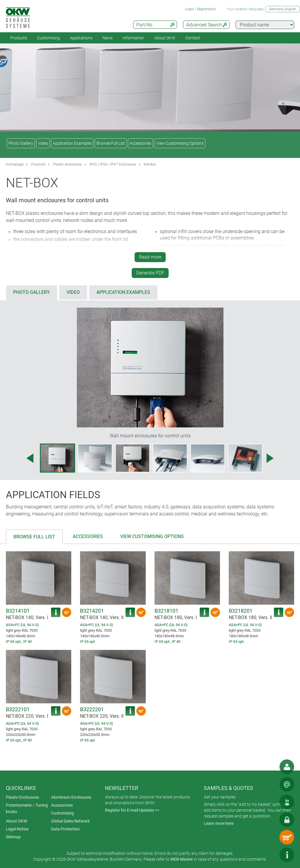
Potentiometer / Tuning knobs (27, 808)
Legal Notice (17, 829)
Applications (81, 38)
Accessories (140, 143)
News (107, 38)
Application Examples (72, 143)
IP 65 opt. (14, 642)
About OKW (16, 821)
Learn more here (219, 823)
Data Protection (65, 829)
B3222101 (18, 709)
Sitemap (13, 837)
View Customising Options (180, 143)
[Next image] (270, 458)
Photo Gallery (21, 143)
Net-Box (150, 164)
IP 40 (27, 642)
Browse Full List (111, 143)
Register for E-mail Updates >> (132, 810)
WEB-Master (182, 859)
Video (43, 143)
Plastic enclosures (67, 164)
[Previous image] (30, 458)
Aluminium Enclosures (71, 797)
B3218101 (166, 611)
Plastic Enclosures (22, 797)
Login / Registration (201, 9)
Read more (150, 257)
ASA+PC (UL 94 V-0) (22, 625)
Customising (48, 38)
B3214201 (92, 611)
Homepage (15, 164)
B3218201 (241, 611)
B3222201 (92, 709)
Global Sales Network (70, 821)
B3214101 (18, 611)
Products (19, 38)
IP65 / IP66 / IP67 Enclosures (113, 164)
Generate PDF (150, 273)
